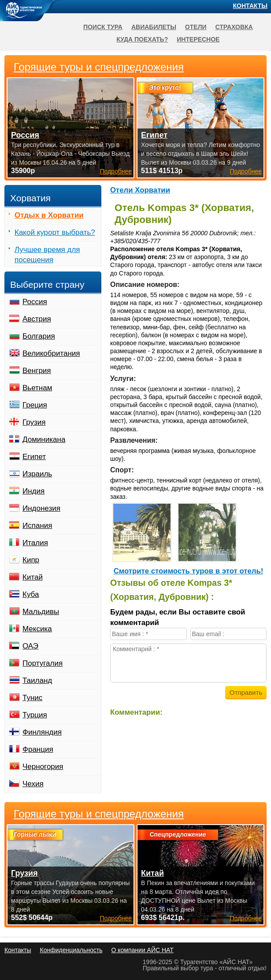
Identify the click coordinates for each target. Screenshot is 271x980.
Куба (31, 594)
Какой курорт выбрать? (55, 232)
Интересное (198, 39)
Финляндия (42, 732)
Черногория (43, 767)
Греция (35, 405)
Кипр (31, 560)
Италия (35, 543)
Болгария (39, 336)
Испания (37, 526)
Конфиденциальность (71, 950)
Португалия (43, 663)
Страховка (234, 27)
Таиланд (37, 680)
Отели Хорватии (140, 190)
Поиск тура (103, 27)
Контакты (250, 6)
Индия (33, 491)
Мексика (37, 629)
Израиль (37, 474)
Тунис (32, 698)
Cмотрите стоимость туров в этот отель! (189, 571)
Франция (38, 749)
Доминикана (44, 439)
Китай (33, 577)
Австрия (37, 319)
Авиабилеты (154, 27)
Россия (35, 302)
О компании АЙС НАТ (143, 950)
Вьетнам (37, 388)
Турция (35, 715)
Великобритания (51, 353)
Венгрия (37, 371)
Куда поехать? (142, 39)
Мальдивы (41, 612)
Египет (34, 457)
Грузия (34, 422)
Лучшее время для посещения (47, 255)
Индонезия (41, 508)
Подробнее (116, 918)
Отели (196, 27)
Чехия (33, 784)
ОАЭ (30, 646)
